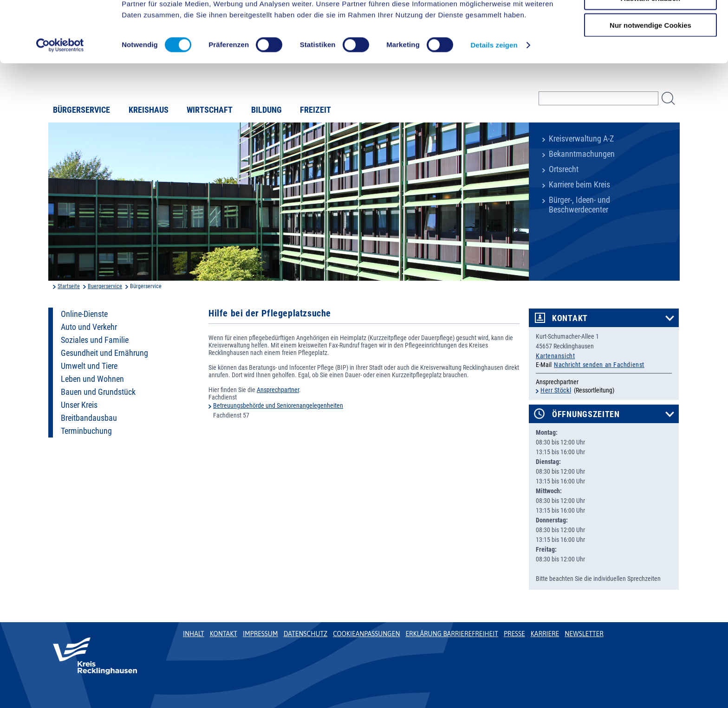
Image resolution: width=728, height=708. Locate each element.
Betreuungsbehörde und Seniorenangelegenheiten (278, 405)
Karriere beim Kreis (579, 185)
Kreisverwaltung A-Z (581, 139)
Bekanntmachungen (582, 154)
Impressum (260, 634)
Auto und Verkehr (89, 327)
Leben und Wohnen (92, 379)
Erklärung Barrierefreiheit (452, 634)
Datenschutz (306, 634)
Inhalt (194, 634)
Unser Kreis (79, 405)
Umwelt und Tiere (89, 366)
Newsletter (584, 634)
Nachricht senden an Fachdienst (599, 365)
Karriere (545, 634)
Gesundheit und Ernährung (104, 353)
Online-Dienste (84, 314)
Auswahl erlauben (650, 50)
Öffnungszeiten (586, 414)
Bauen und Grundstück (98, 392)
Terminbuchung (86, 431)
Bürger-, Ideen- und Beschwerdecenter (579, 205)
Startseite (69, 286)
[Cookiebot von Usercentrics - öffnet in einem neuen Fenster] (60, 97)
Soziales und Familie (95, 340)
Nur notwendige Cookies (650, 77)
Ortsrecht (564, 169)
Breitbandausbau (89, 418)
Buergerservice (105, 286)
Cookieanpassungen (366, 634)
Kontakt (570, 318)
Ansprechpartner (278, 390)
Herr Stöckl (556, 390)
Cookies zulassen (650, 23)
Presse (514, 634)
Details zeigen (494, 97)
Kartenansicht (555, 356)
